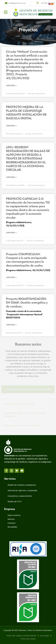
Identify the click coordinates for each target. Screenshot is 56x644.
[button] (6, 11)
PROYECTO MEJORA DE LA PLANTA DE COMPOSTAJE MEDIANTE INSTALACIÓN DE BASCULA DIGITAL (26, 113)
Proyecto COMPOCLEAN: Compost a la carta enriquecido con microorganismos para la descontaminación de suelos (28, 262)
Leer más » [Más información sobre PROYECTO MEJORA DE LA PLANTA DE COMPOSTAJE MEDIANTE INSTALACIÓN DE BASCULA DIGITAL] (11, 126)
